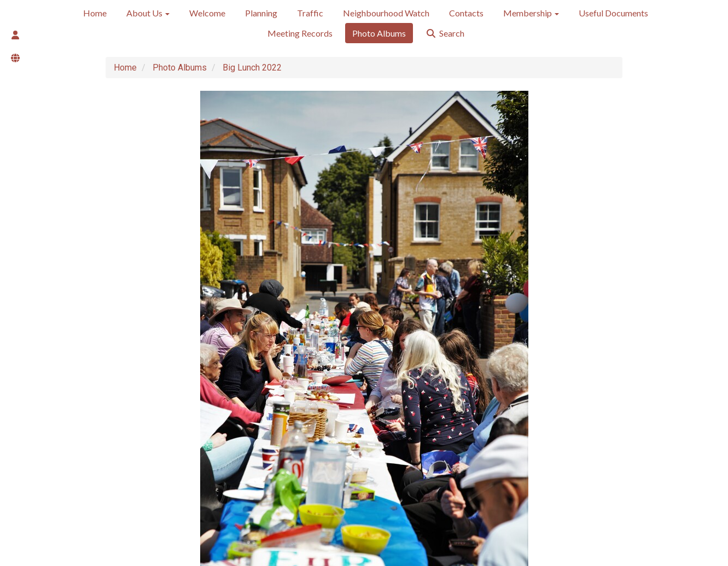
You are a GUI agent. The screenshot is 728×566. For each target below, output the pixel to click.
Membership (531, 13)
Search (445, 33)
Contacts (466, 13)
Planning (261, 13)
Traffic (310, 13)
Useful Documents (613, 13)
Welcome (207, 13)
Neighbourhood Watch (386, 13)
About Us (148, 13)
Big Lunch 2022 (252, 68)
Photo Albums (379, 33)
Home (95, 13)
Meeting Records (300, 33)
